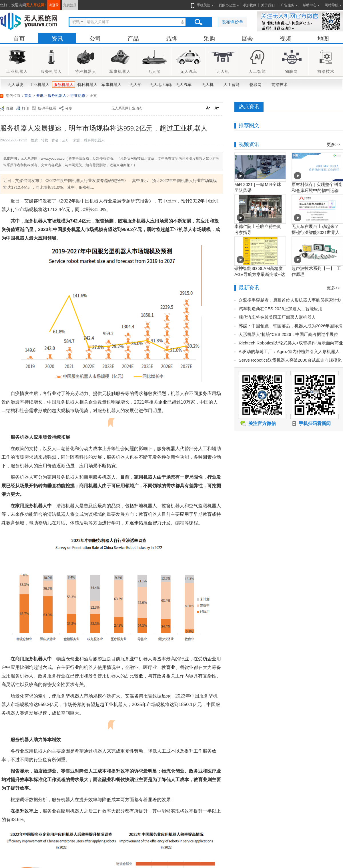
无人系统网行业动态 (127, 108)
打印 (25, 108)
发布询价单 (233, 22)
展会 (247, 39)
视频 (285, 39)
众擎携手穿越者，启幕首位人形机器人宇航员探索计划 (290, 300)
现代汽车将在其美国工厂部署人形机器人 (277, 317)
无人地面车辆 (160, 85)
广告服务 (288, 5)
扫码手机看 (47, 108)
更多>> (333, 145)
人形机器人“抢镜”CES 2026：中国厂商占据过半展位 (288, 334)
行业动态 (78, 96)
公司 (95, 39)
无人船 (135, 85)
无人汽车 (184, 85)
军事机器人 (111, 85)
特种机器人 (87, 85)
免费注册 (70, 5)
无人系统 (15, 85)
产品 (133, 39)
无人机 (208, 85)
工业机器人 (39, 85)
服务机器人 (63, 85)
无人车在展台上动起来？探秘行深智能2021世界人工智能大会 (316, 232)
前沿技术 (280, 85)
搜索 (198, 22)
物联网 (256, 85)
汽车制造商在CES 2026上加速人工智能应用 (281, 309)
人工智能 (232, 85)
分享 (69, 108)
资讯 (57, 39)
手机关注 (202, 5)
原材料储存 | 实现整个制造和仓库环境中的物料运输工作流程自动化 (317, 190)
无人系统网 (35, 5)
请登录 (54, 5)
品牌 (171, 39)
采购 (209, 39)
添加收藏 (250, 5)
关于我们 (268, 5)
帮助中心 (310, 5)
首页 (19, 39)
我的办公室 (227, 5)
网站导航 (332, 5)
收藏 (9, 108)
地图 (323, 39)
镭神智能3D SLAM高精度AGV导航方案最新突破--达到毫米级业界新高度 (260, 274)
